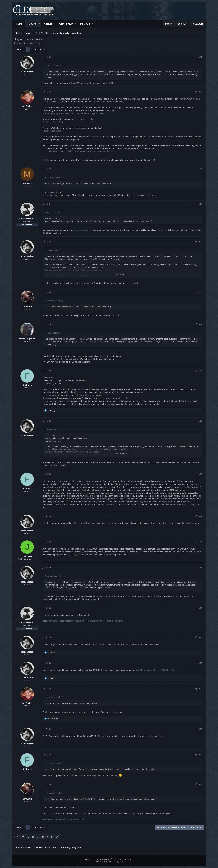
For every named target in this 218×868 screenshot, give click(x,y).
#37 (200, 689)
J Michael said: (52, 576)
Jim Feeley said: (52, 250)
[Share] (196, 57)
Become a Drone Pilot (53, 122)
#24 (200, 204)
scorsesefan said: (53, 177)
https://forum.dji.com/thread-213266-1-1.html (156, 670)
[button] (39, 24)
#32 (200, 542)
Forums (32, 24)
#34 (200, 608)
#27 (200, 324)
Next (41, 49)
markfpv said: (51, 213)
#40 (200, 784)
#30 (200, 474)
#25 (200, 242)
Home (19, 24)
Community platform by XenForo (109, 859)
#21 (200, 57)
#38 (200, 729)
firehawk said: (51, 429)
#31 (200, 516)
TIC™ (121, 862)
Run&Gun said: (52, 66)
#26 (200, 292)
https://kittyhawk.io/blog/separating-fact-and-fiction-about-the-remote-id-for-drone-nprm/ (83, 621)
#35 (200, 637)
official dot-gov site (81, 230)
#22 (200, 92)
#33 (200, 567)
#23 (200, 169)
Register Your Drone (52, 131)
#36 (200, 663)
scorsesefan (22, 43)
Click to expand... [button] (122, 275)
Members (85, 24)
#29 (200, 421)
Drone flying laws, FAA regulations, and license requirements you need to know (79, 151)
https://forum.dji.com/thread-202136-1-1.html (63, 819)
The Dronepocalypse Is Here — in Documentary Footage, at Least (73, 113)
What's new (66, 24)
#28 (200, 371)
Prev (19, 49)
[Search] (197, 24)
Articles (49, 24)
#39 (200, 755)
